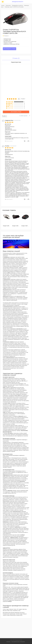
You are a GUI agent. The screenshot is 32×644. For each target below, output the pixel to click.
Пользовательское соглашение (18, 642)
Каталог (3, 5)
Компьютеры (8, 5)
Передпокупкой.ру (18, 2)
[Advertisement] (16, 81)
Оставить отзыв (17, 112)
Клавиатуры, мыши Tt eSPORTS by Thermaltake (14, 7)
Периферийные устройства (17, 5)
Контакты (9, 642)
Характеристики (16, 62)
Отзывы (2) (6, 36)
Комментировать (9, 141)
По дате (4, 116)
